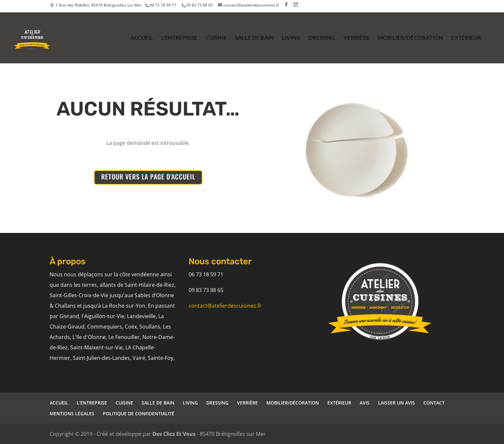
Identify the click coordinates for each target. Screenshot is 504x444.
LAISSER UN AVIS (396, 403)
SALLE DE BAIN (254, 38)
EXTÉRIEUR (466, 38)
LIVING (291, 38)
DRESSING (322, 38)
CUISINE (216, 38)
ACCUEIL (142, 38)
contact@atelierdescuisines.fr (225, 306)
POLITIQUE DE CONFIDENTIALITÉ (139, 413)
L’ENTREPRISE (179, 38)
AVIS (365, 403)
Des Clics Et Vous (174, 434)
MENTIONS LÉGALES (72, 413)
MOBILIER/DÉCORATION (410, 38)
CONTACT (434, 403)
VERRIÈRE (356, 38)
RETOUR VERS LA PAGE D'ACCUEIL (148, 176)
